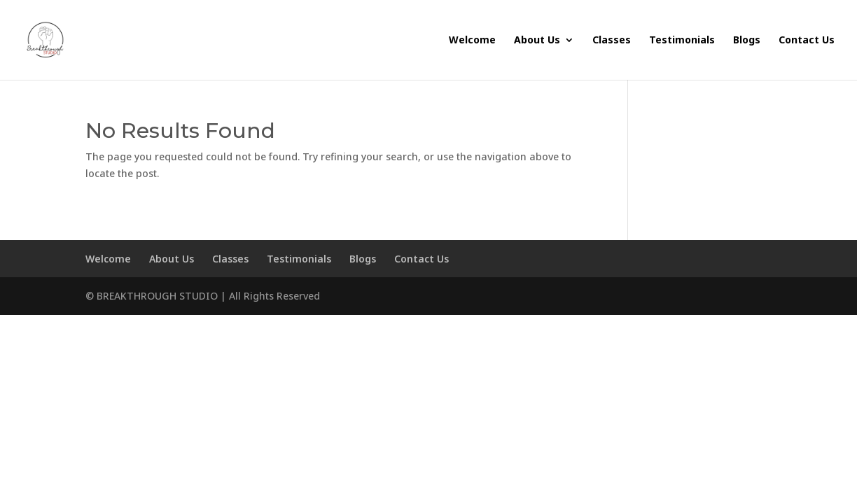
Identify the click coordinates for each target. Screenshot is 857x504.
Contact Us (807, 41)
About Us (537, 41)
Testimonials (682, 41)
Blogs (747, 41)
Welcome (472, 41)
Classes (612, 41)
